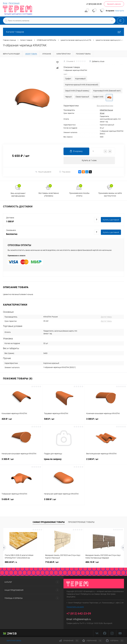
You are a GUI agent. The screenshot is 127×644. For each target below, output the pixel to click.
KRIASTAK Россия (106, 110)
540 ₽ (63, 420)
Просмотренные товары (81, 522)
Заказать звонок (114, 4)
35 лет (102, 113)
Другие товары (106, 317)
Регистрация (14, 3)
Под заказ (65, 172)
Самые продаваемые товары (49, 522)
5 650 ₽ (21, 501)
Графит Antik (98, 97)
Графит (68, 79)
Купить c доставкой (111, 220)
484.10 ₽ (92, 562)
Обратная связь (12, 641)
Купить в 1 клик (89, 160)
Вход (5, 3)
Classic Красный (82, 97)
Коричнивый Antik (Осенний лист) (107, 91)
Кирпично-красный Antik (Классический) (82, 85)
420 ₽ (21, 420)
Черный (68, 97)
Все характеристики (105, 106)
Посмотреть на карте (75, 607)
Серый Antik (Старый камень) (77, 91)
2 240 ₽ (106, 461)
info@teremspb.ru (82, 619)
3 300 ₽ (106, 420)
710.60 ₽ (52, 562)
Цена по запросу (63, 461)
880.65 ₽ (11, 562)
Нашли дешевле (43, 172)
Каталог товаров (63, 32)
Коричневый (80, 79)
